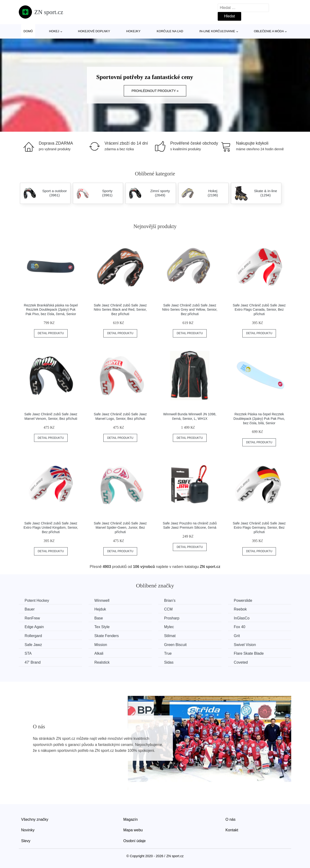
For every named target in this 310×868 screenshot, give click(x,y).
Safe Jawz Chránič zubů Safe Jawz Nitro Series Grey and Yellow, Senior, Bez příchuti (190, 310)
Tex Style (102, 627)
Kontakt (232, 830)
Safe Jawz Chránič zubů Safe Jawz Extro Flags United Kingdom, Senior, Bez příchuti (51, 528)
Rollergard (33, 636)
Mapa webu (133, 830)
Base (99, 618)
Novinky (28, 830)
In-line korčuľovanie (217, 31)
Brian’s (170, 600)
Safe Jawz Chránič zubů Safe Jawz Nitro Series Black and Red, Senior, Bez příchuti (120, 310)
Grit (237, 636)
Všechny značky (35, 819)
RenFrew (32, 618)
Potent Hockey (37, 600)
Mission (101, 645)
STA (28, 653)
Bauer (30, 609)
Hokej (54, 31)
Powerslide (244, 600)
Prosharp (172, 618)
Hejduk (101, 609)
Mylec (169, 627)
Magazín (130, 819)
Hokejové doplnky (94, 31)
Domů (28, 31)
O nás (231, 819)
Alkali (99, 653)
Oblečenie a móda (269, 31)
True (168, 653)
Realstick (102, 662)
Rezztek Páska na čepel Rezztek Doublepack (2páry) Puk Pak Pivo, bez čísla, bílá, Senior (259, 418)
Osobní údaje (134, 841)
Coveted (241, 662)
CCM (169, 609)
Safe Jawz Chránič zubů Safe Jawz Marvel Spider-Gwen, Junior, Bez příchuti (120, 528)
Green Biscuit (176, 645)
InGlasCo (242, 618)
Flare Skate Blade (249, 653)
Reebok (241, 609)
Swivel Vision (245, 645)
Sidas (169, 662)
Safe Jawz (33, 645)
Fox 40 (240, 627)
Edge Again (34, 627)
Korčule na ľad (170, 31)
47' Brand (33, 662)
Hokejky (134, 31)
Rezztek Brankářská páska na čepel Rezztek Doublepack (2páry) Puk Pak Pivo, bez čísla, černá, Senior (51, 310)
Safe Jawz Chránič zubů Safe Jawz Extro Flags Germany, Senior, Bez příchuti (259, 528)
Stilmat (170, 636)
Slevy (26, 841)
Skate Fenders (107, 636)
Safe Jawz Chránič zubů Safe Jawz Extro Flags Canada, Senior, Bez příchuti (259, 310)
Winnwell (102, 600)
